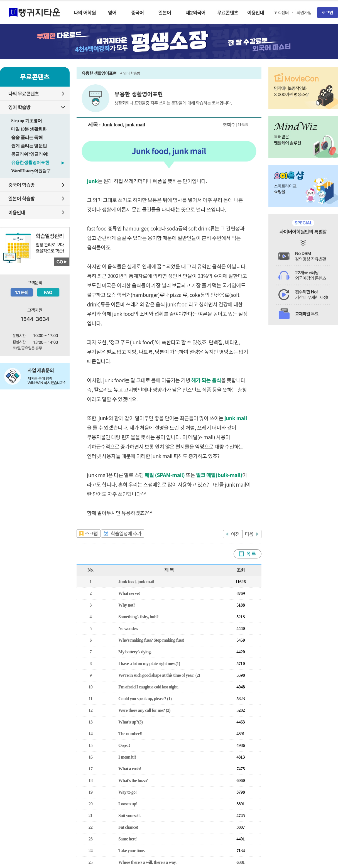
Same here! (128, 839)
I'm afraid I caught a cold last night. (148, 687)
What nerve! (129, 593)
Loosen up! (128, 804)
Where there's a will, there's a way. (147, 862)
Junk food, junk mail (136, 582)
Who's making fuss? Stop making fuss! (151, 640)
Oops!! (124, 745)
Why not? (127, 605)
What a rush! (130, 769)
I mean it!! (127, 757)
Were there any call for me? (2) (144, 710)
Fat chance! (128, 827)
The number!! (130, 734)
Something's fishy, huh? (138, 617)
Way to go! (128, 792)
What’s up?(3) (130, 722)
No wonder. (128, 628)
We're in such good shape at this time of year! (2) (159, 675)
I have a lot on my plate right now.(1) (149, 664)
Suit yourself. (129, 816)
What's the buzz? (133, 780)
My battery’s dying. (135, 652)
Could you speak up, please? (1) (145, 699)
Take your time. (132, 851)
